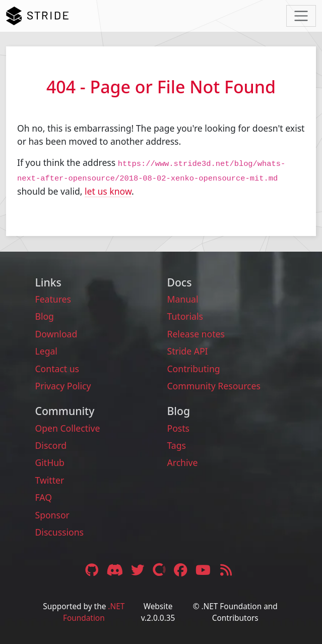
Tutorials (185, 316)
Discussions (59, 532)
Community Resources (214, 386)
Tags (177, 445)
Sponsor (52, 515)
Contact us (57, 369)
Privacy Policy (63, 386)
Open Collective (68, 428)
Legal (46, 351)
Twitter (50, 480)
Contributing (194, 369)
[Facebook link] (181, 569)
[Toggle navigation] (301, 16)
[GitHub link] (92, 569)
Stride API (188, 351)
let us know (108, 191)
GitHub (50, 462)
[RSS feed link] (226, 569)
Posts (179, 428)
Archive (183, 462)
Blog (45, 316)
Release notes (196, 334)
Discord (51, 445)
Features (53, 299)
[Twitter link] (139, 569)
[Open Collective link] (160, 569)
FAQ (44, 497)
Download (56, 334)
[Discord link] (116, 569)
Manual (183, 299)
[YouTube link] (205, 569)
